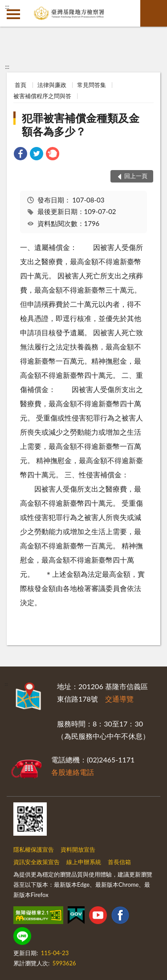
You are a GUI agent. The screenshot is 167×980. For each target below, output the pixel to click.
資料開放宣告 (78, 849)
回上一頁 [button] (136, 176)
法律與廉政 (52, 85)
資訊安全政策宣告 (37, 862)
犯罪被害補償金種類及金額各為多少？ (81, 125)
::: (7, 7)
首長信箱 (119, 862)
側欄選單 (13, 14)
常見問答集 (92, 85)
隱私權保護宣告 (34, 849)
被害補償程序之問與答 (42, 96)
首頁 (20, 85)
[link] (20, 155)
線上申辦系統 (84, 862)
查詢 (154, 13)
